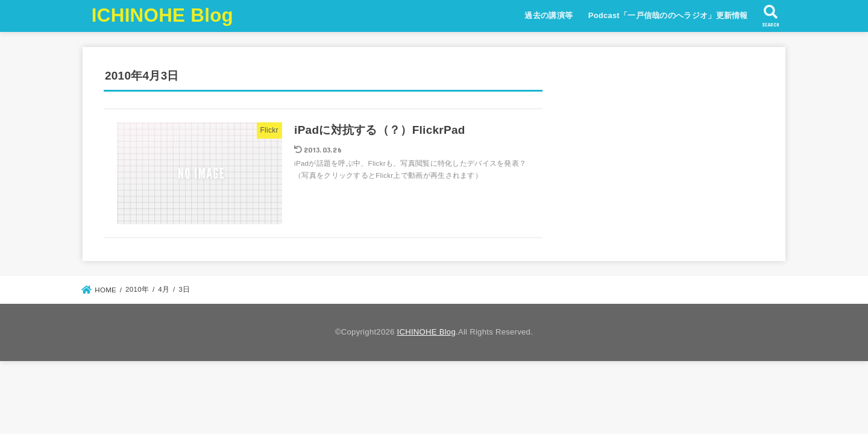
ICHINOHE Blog (162, 15)
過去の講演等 (549, 15)
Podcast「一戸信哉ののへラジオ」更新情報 (668, 15)
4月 (164, 289)
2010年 (137, 289)
